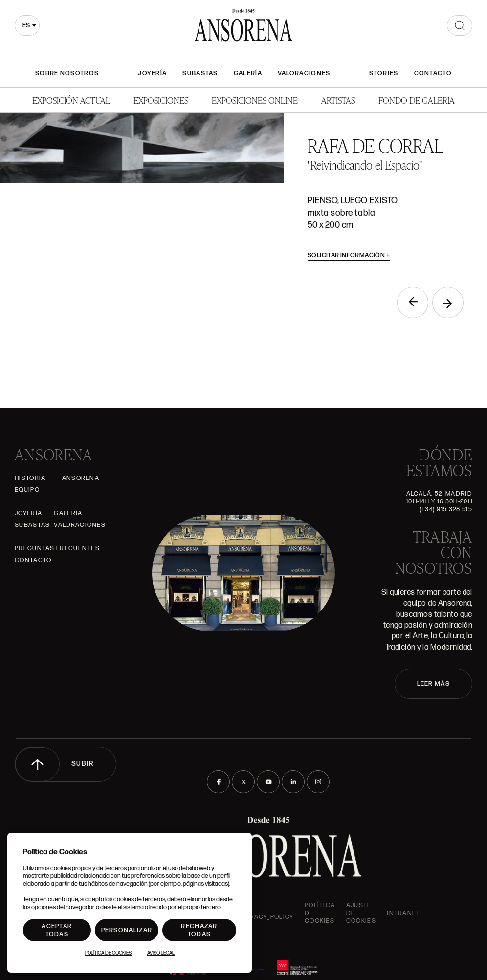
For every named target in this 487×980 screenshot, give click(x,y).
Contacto (433, 73)
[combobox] (27, 25)
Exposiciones (161, 100)
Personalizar (127, 930)
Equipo (27, 490)
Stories (384, 73)
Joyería (152, 73)
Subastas (200, 73)
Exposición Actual (71, 100)
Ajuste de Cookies (361, 913)
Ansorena (81, 478)
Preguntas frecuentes (57, 548)
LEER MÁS (433, 684)
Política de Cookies (108, 953)
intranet (403, 913)
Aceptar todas (57, 930)
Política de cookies (320, 913)
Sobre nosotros (67, 73)
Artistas (338, 100)
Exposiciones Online (255, 100)
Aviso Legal (161, 953)
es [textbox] (26, 25)
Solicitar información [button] (349, 255)
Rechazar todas (199, 930)
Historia (30, 478)
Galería (248, 73)
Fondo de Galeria (417, 100)
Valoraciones (304, 73)
